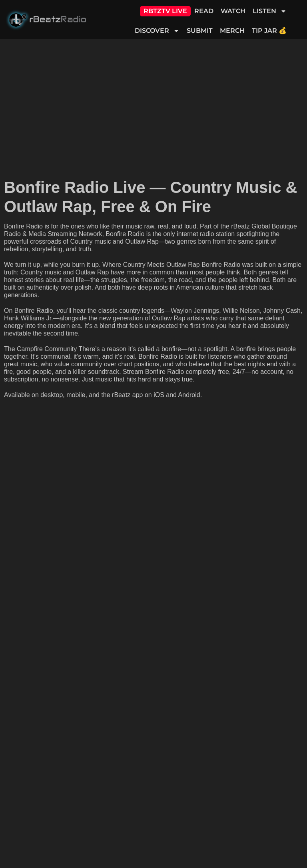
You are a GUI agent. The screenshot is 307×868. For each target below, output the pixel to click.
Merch (232, 31)
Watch (233, 11)
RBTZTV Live (165, 11)
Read (204, 11)
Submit (200, 31)
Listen (270, 11)
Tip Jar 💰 (269, 31)
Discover (157, 31)
